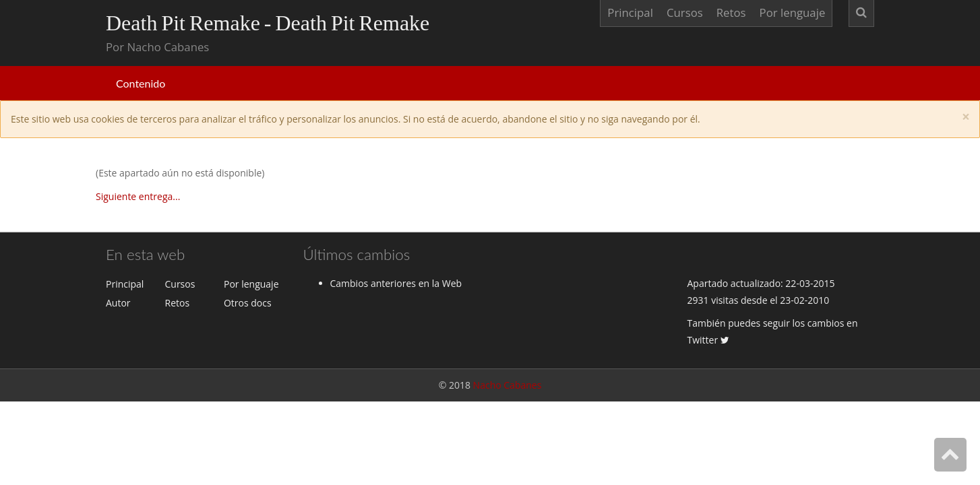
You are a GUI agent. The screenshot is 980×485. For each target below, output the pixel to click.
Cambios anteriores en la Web (396, 283)
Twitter (708, 340)
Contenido (141, 83)
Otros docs (248, 303)
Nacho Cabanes (508, 385)
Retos (731, 12)
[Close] (966, 117)
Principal (630, 12)
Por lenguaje (793, 12)
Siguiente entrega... (138, 196)
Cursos (685, 12)
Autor (118, 303)
